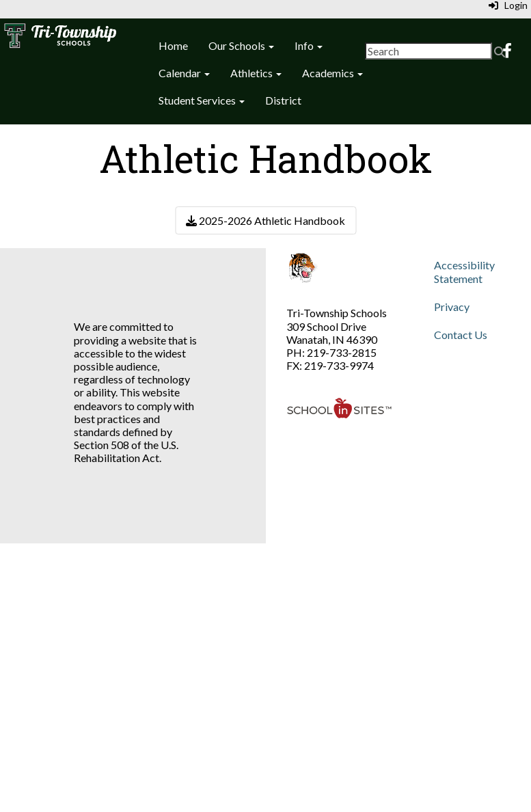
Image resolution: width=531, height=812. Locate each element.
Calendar (184, 73)
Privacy (452, 307)
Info (309, 45)
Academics (332, 73)
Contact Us (461, 335)
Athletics (256, 73)
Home (173, 45)
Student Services (202, 100)
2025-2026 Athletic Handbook (265, 220)
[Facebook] (507, 52)
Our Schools (241, 45)
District (283, 100)
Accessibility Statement (464, 271)
